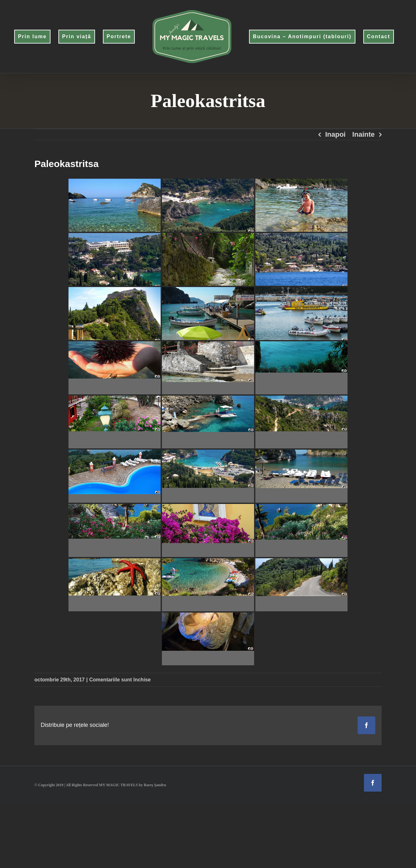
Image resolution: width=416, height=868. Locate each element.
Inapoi (335, 134)
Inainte (363, 134)
